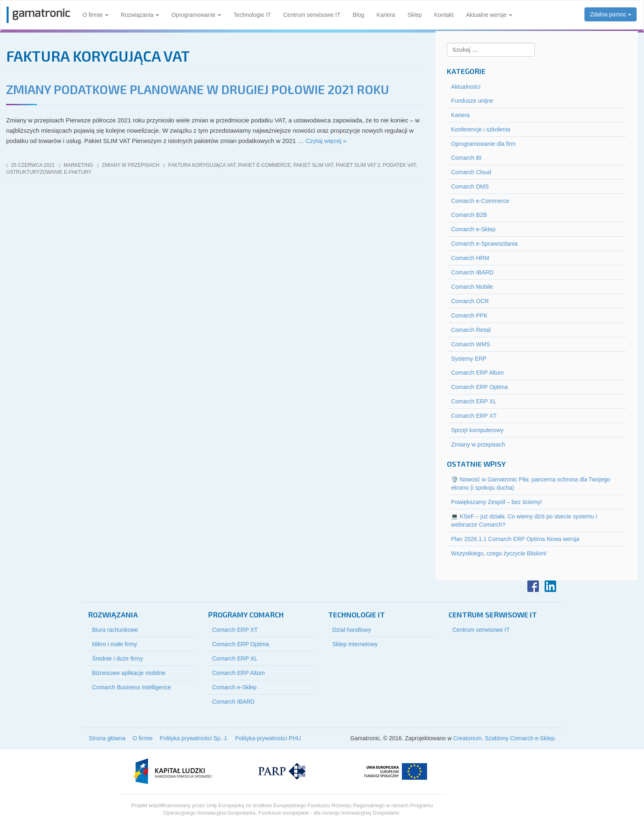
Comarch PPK (469, 315)
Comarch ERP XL (474, 401)
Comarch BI (466, 158)
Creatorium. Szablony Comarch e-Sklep (504, 738)
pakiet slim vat (313, 165)
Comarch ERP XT (474, 416)
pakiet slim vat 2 (358, 165)
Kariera (386, 15)
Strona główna (107, 738)
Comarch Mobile (472, 287)
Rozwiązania (140, 15)
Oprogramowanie (196, 15)
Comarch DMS (470, 186)
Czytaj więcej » (326, 141)
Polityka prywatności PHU (268, 738)
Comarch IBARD (472, 272)
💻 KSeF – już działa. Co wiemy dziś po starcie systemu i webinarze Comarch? (524, 520)
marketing (78, 165)
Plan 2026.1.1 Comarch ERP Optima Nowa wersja (515, 539)
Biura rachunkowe (115, 630)
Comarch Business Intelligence (131, 687)
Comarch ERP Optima (479, 387)
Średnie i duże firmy (117, 658)
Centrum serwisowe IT (312, 15)
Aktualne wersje (489, 15)
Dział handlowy (352, 630)
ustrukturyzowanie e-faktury (49, 172)
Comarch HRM (470, 258)
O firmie (95, 15)
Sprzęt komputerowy (477, 430)
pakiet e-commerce (264, 165)
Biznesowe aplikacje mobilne (129, 673)
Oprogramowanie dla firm (483, 144)
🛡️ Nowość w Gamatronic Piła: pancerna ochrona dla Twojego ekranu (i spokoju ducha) (530, 483)
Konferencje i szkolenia (481, 129)
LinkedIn (550, 586)
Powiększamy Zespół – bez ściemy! (496, 502)
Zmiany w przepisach (131, 165)
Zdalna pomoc (611, 14)
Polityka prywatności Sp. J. (194, 738)
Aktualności (466, 87)
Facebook (533, 586)
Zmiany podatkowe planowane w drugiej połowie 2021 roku (198, 89)
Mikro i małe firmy (115, 644)
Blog (359, 15)
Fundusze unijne (472, 101)
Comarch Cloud (471, 172)
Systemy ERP (469, 359)
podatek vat (399, 165)
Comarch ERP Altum (477, 373)
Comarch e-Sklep (473, 229)
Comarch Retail (471, 330)
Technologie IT (252, 15)
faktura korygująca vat (202, 165)
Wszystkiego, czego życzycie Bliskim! (499, 553)
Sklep (415, 15)
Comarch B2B (469, 215)
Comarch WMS (470, 344)
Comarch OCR (470, 301)
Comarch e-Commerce (480, 201)
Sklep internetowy (355, 644)
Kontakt (444, 15)
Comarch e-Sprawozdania (484, 244)
